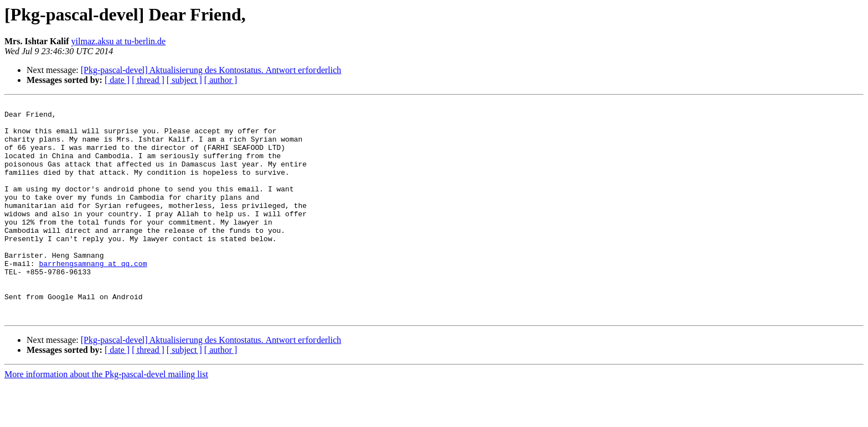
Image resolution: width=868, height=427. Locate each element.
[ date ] (117, 80)
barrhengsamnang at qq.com (93, 296)
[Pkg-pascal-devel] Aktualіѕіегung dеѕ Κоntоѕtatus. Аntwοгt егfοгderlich (211, 70)
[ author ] (221, 80)
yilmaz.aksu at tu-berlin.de (119, 41)
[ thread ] (148, 80)
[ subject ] (184, 80)
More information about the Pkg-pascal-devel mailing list (106, 417)
